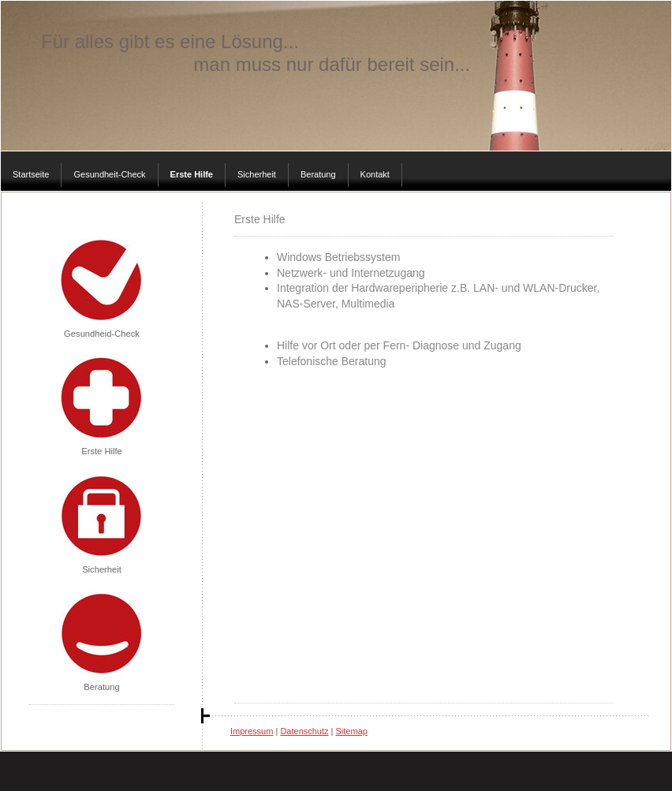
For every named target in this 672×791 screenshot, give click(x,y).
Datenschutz (304, 731)
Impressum (252, 731)
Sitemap (352, 731)
